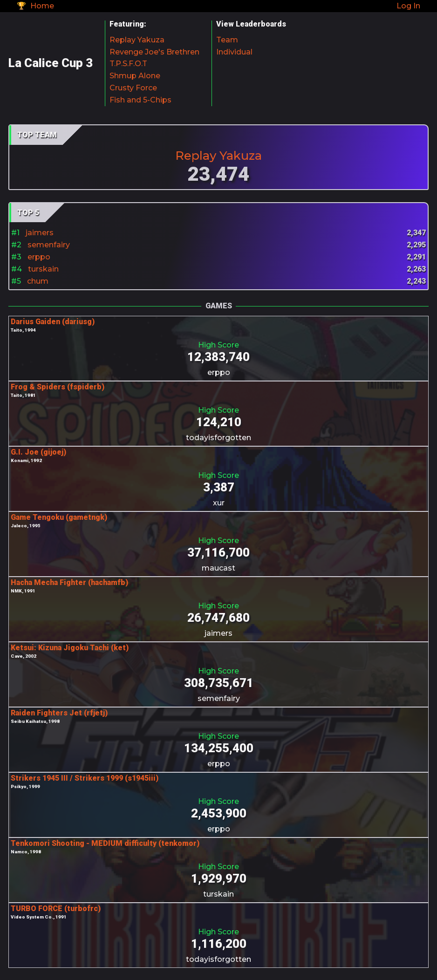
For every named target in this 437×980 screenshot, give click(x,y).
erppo (39, 257)
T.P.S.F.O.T (128, 64)
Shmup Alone (135, 76)
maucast (218, 568)
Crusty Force (133, 88)
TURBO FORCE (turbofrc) (56, 909)
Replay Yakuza (137, 40)
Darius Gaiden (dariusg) (53, 322)
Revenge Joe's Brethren (154, 52)
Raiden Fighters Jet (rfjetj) (59, 713)
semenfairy (49, 245)
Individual (234, 52)
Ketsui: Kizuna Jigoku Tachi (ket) (70, 648)
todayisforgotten (218, 438)
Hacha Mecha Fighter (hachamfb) (69, 582)
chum (38, 281)
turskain (43, 269)
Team (227, 40)
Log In (408, 6)
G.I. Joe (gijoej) (38, 452)
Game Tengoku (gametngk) (59, 517)
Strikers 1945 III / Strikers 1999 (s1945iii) (85, 778)
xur (219, 503)
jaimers (40, 233)
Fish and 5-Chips (140, 100)
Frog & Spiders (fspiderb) (58, 387)
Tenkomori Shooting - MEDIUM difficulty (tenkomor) (105, 843)
